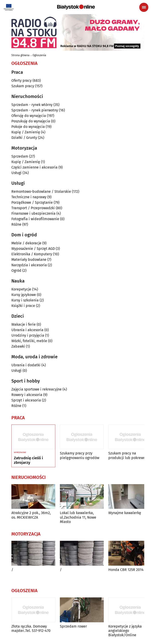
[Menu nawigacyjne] (144, 7)
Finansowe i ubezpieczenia (33, 213)
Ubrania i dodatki (26, 365)
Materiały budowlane (29, 260)
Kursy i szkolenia (25, 300)
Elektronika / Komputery (32, 254)
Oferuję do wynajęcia (29, 116)
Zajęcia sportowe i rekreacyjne (37, 389)
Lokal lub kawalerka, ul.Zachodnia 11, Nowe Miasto (78, 517)
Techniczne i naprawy (29, 197)
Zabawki (18, 346)
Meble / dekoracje (26, 243)
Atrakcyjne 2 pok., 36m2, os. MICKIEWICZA (31, 515)
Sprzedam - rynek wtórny (32, 105)
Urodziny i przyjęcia (28, 335)
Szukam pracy (23, 86)
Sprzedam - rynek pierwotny (35, 110)
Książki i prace (23, 306)
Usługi (16, 173)
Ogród (16, 271)
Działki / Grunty (24, 138)
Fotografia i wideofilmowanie (35, 219)
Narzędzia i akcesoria (29, 265)
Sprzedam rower (73, 626)
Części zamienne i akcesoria (34, 167)
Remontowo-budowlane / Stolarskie (41, 191)
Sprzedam (20, 156)
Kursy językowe (24, 295)
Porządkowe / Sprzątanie (32, 202)
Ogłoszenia (39, 55)
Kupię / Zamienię (26, 132)
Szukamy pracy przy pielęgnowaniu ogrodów (80, 455)
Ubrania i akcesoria (27, 330)
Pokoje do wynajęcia (28, 127)
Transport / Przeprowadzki (33, 208)
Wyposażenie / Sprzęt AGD (33, 249)
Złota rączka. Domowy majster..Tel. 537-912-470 (31, 628)
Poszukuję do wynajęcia (31, 121)
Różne (16, 224)
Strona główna (20, 55)
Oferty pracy (22, 80)
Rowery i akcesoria (27, 395)
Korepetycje (21, 289)
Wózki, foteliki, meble (29, 341)
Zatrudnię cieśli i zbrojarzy (28, 460)
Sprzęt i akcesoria (26, 400)
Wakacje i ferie (24, 324)
